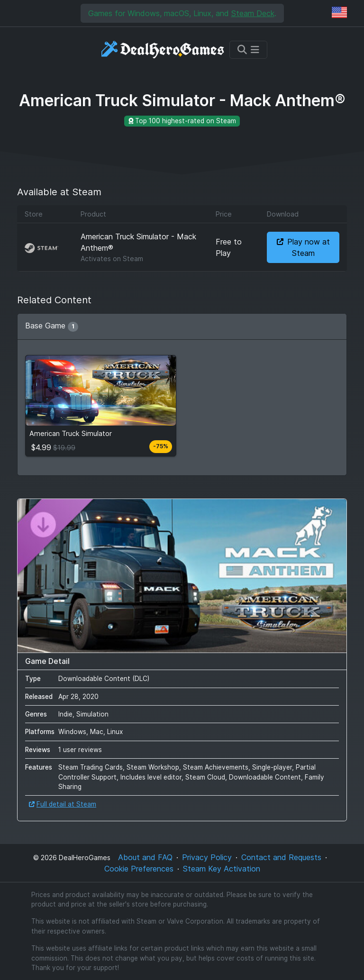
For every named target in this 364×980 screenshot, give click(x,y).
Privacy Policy (207, 857)
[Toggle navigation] (248, 50)
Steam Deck (253, 13)
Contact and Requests (281, 857)
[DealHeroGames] (163, 50)
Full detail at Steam (63, 804)
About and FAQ (145, 857)
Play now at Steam (303, 247)
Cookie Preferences (139, 869)
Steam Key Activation (222, 869)
